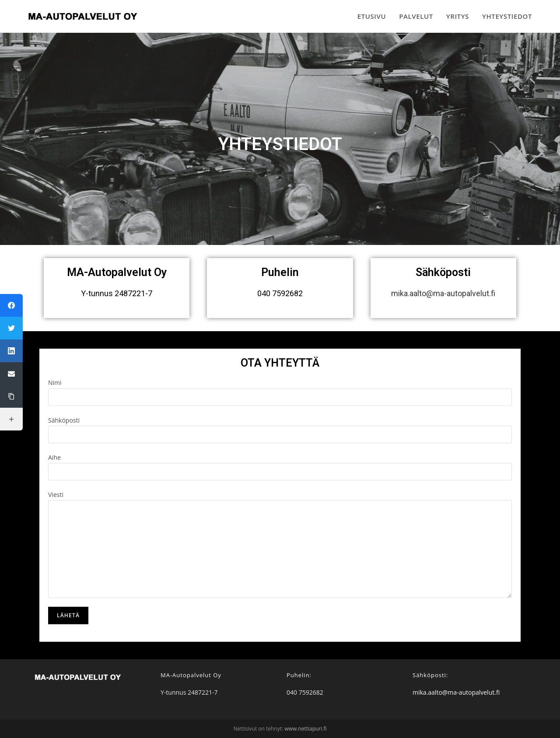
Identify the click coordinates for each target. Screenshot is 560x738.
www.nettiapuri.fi (305, 729)
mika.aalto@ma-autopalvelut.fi (443, 293)
